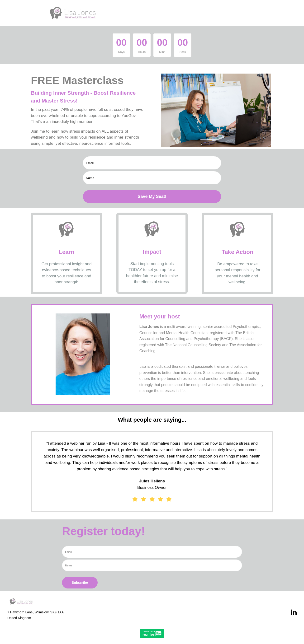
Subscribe (80, 583)
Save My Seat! (152, 196)
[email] (152, 163)
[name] (152, 178)
